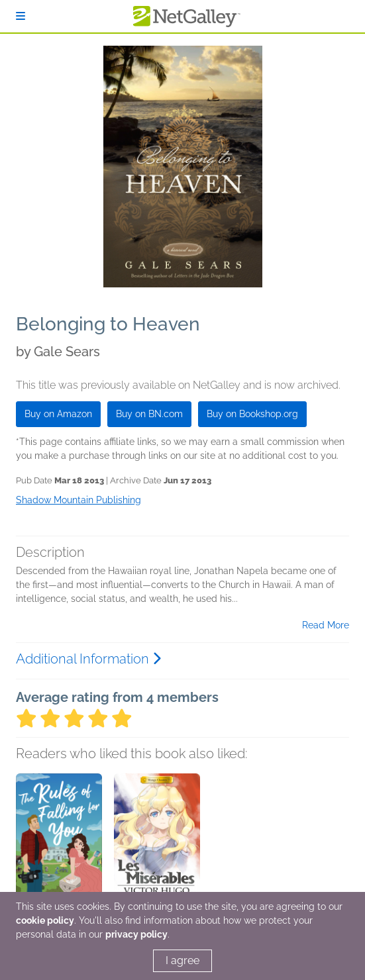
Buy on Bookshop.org (252, 414)
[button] (59, 843)
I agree (182, 960)
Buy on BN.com (149, 414)
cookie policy (45, 920)
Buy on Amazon (58, 414)
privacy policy (136, 934)
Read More (326, 625)
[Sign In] (21, 16)
